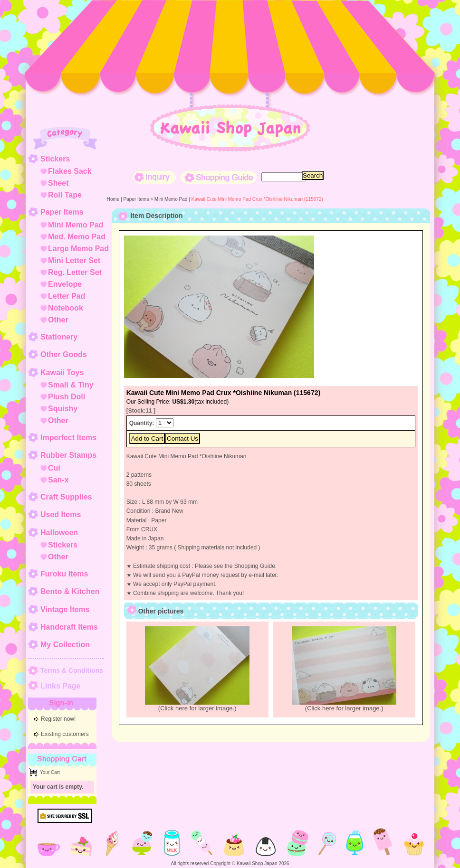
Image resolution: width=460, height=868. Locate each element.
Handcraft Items (69, 627)
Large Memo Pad (78, 249)
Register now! (58, 719)
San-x (58, 480)
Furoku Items (64, 574)
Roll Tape (65, 195)
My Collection (65, 645)
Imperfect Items (68, 438)
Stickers (55, 159)
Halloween (59, 533)
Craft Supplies (66, 497)
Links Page (60, 686)
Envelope (65, 284)
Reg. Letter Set (75, 272)
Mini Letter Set (74, 260)
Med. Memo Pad (77, 237)
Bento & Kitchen (70, 591)
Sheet (58, 183)
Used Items (61, 514)
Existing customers (65, 734)
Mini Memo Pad (76, 225)
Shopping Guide (219, 177)
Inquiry (154, 177)
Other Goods (64, 354)
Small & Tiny (71, 385)
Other (58, 320)
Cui (54, 468)
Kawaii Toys (62, 373)
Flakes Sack (70, 171)
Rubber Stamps (68, 455)
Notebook (66, 308)
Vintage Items (65, 609)
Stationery (59, 337)
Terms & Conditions (72, 670)
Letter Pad (67, 296)
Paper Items (62, 212)
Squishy (63, 409)
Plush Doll (67, 397)
